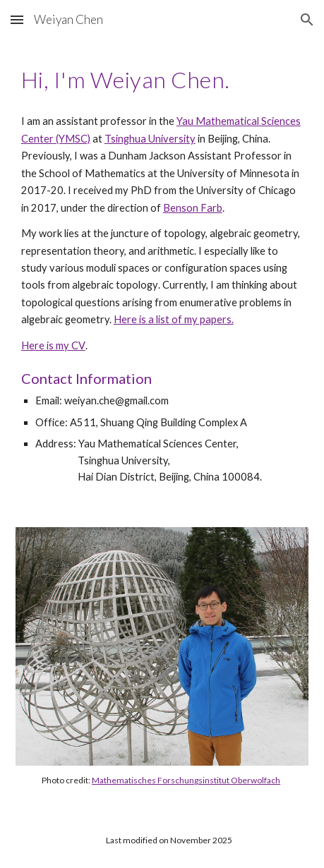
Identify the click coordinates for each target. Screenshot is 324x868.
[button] (17, 19)
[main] (162, 80)
